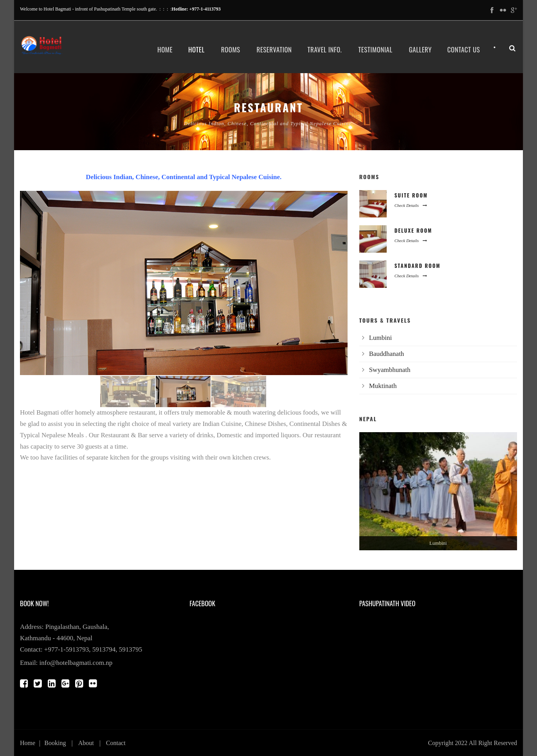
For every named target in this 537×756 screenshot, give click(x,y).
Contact (116, 743)
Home (165, 49)
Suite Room (411, 195)
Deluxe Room (414, 230)
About (86, 743)
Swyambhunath (390, 370)
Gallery (420, 49)
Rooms (231, 49)
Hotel (196, 49)
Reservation (274, 49)
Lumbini (381, 338)
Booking (55, 743)
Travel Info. (325, 49)
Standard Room (418, 266)
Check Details (411, 205)
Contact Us (464, 49)
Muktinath (383, 386)
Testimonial (375, 49)
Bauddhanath (387, 354)
